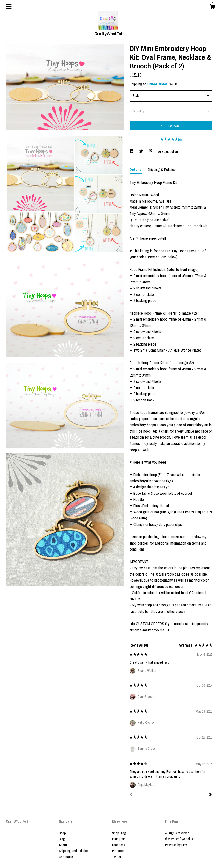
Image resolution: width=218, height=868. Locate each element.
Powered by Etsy (176, 845)
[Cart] (212, 7)
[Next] (210, 795)
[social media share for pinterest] (151, 152)
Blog (62, 839)
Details (136, 170)
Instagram (119, 839)
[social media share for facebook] (132, 152)
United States (157, 84)
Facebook (119, 845)
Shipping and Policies (74, 851)
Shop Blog (119, 833)
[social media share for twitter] (141, 152)
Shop (62, 833)
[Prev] (131, 795)
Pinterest (118, 851)
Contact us (66, 857)
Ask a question (168, 152)
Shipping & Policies (161, 170)
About (63, 845)
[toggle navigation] (9, 6)
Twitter (117, 857)
